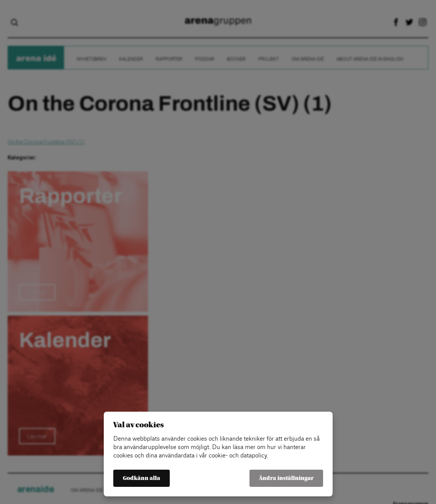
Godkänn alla (142, 478)
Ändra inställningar (286, 478)
